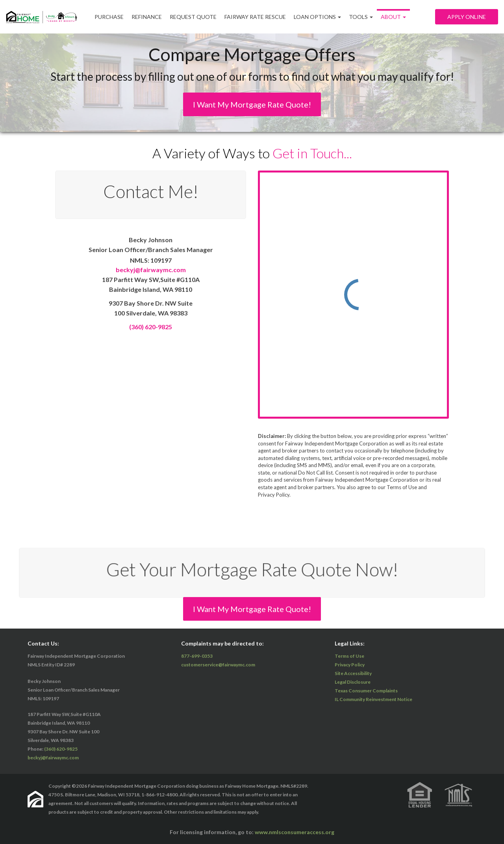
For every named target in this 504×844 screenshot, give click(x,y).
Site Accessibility (353, 673)
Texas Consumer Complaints (366, 691)
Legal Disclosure (353, 682)
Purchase (109, 17)
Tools (361, 17)
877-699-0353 (197, 656)
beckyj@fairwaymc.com (151, 270)
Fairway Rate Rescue (255, 17)
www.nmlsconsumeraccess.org (295, 832)
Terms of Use (349, 656)
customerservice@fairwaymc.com (218, 665)
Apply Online (467, 17)
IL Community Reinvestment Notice (373, 699)
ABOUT (393, 17)
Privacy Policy (350, 665)
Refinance (147, 17)
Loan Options (317, 17)
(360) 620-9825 (151, 327)
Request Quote (193, 17)
